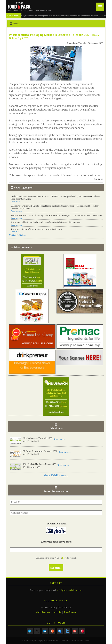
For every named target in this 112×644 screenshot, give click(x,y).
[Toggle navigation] (100, 7)
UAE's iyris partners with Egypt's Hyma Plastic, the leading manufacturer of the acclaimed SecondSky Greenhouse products (52, 16)
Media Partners (43, 612)
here (65, 558)
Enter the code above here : (56, 542)
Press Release (70, 612)
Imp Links (57, 612)
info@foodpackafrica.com (70, 590)
